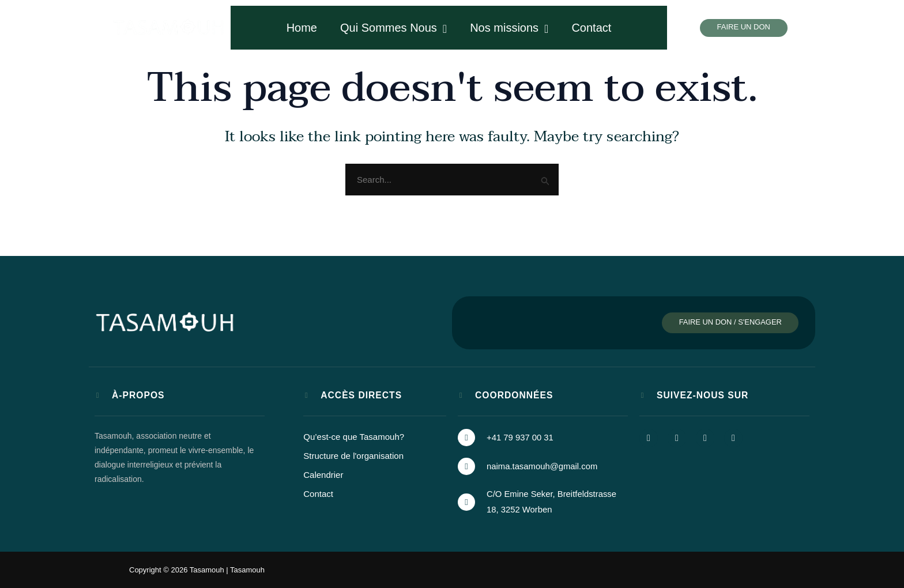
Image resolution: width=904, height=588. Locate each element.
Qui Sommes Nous (393, 28)
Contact (591, 28)
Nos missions (509, 28)
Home (302, 28)
